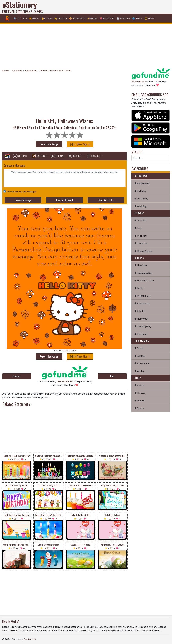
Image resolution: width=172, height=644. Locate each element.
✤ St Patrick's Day (144, 280)
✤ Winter (139, 371)
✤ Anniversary (142, 183)
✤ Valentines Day (143, 273)
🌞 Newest (34, 18)
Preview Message (23, 200)
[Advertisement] (115, 7)
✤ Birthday (140, 191)
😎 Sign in (149, 18)
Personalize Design (49, 144)
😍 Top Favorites (77, 18)
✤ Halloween (141, 319)
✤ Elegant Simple (143, 251)
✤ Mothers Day (143, 296)
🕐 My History (123, 18)
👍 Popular (47, 18)
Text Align (94, 156)
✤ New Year (141, 265)
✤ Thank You (141, 243)
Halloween (31, 70)
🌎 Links (136, 18)
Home (6, 70)
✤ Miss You (140, 236)
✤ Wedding (140, 206)
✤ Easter (139, 288)
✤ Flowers (140, 393)
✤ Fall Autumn (142, 363)
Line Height (76, 156)
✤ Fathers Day (142, 303)
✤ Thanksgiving (143, 326)
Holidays (17, 70)
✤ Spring (139, 348)
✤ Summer (140, 356)
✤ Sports (139, 408)
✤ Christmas (141, 334)
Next (112, 376)
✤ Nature (139, 400)
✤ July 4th (140, 311)
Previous (17, 376)
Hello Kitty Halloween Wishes (56, 70)
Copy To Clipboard (65, 200)
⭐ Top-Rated (61, 18)
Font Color (39, 156)
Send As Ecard (105, 200)
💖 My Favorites (107, 18)
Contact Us (30, 639)
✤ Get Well (140, 220)
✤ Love (138, 228)
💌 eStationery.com (70, 350)
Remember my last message (21, 191)
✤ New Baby (141, 199)
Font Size (58, 156)
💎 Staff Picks (20, 18)
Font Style (20, 156)
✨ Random (92, 18)
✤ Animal (139, 385)
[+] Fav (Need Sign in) (80, 144)
